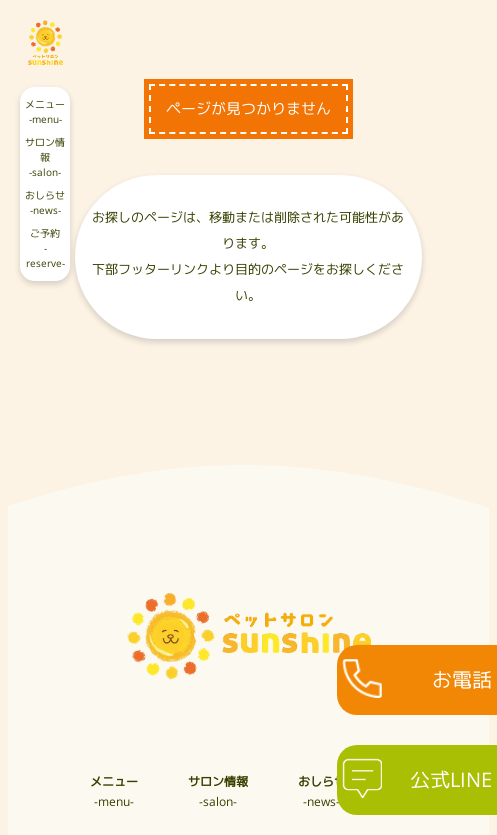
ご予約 (45, 249)
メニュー (45, 113)
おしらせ (45, 204)
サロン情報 (45, 158)
